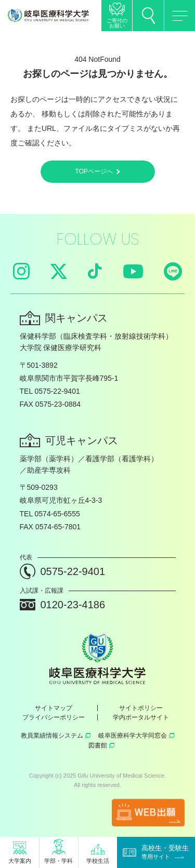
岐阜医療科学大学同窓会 (136, 736)
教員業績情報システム (56, 736)
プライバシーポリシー (54, 717)
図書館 (101, 745)
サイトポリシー (141, 708)
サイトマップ (54, 708)
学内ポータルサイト (141, 717)
